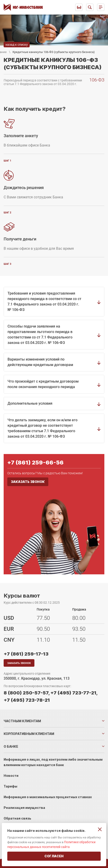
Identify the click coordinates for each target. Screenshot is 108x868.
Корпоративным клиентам (29, 734)
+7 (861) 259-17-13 (26, 654)
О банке (11, 746)
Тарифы (10, 786)
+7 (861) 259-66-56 (35, 463)
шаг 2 (7, 213)
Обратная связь (17, 818)
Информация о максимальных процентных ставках (48, 797)
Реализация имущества (24, 808)
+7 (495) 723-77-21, (74, 693)
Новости (11, 776)
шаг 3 (7, 264)
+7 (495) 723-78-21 (27, 700)
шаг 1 (7, 161)
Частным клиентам (22, 721)
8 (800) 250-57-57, (27, 693)
